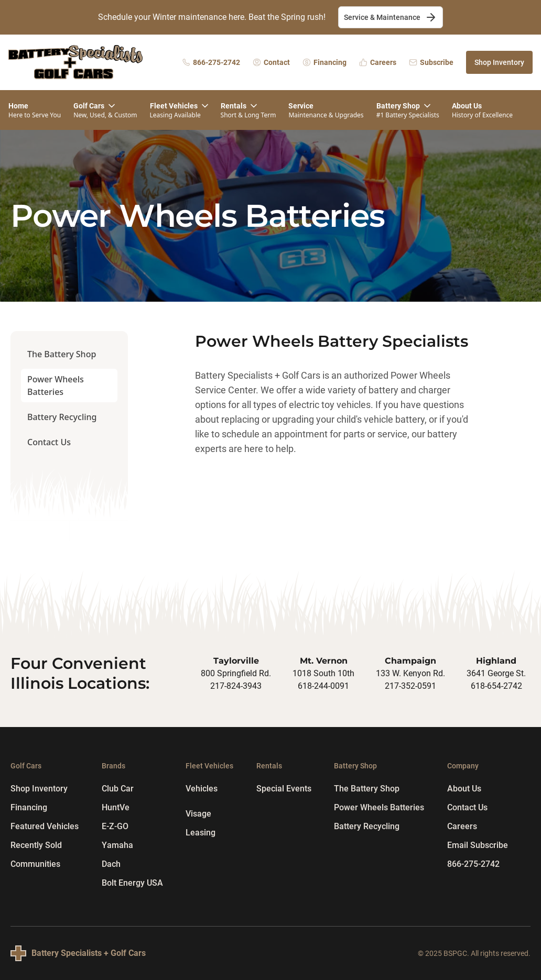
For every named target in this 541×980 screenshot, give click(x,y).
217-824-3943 (236, 686)
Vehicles (202, 789)
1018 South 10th (323, 673)
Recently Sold (36, 845)
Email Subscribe (478, 845)
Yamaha (117, 845)
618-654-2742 (496, 686)
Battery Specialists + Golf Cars (89, 953)
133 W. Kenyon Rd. (410, 673)
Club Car (118, 789)
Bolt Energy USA (132, 883)
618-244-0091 (323, 686)
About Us (464, 789)
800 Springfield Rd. (236, 673)
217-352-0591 (410, 686)
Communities (35, 864)
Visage (198, 814)
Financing (29, 807)
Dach (111, 864)
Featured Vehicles (45, 826)
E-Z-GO (115, 826)
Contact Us (49, 442)
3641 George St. (496, 673)
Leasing (201, 833)
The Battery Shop (62, 354)
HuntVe (116, 807)
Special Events (284, 789)
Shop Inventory (499, 62)
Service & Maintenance (391, 17)
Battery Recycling (62, 417)
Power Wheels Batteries (56, 386)
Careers (462, 826)
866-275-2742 (473, 864)
